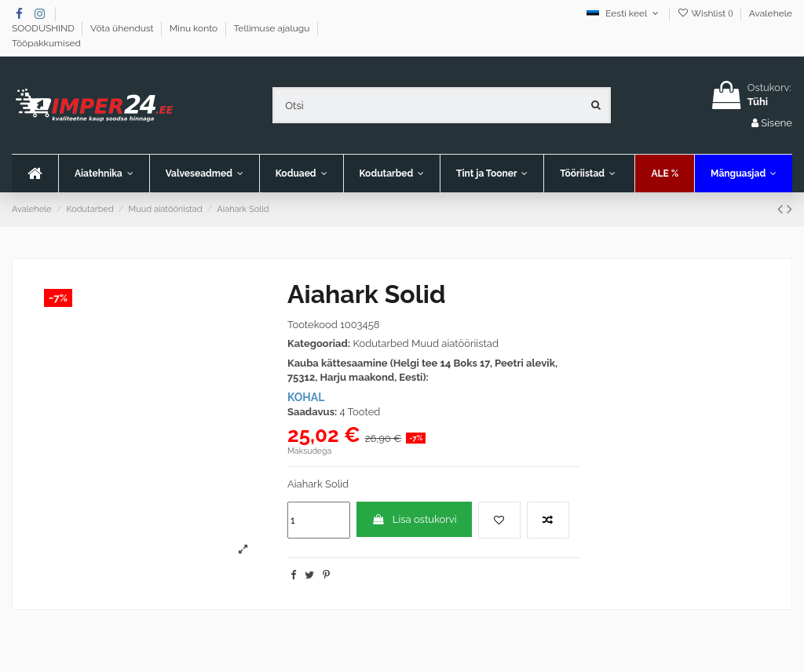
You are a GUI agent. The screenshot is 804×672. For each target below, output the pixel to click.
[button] (204, 173)
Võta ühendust (123, 28)
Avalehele (771, 13)
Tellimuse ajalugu (272, 28)
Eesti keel (624, 13)
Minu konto (195, 28)
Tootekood (312, 325)
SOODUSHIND (44, 28)
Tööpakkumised (46, 43)
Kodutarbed (380, 343)
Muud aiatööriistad (455, 343)
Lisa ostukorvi (414, 519)
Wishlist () (706, 13)
